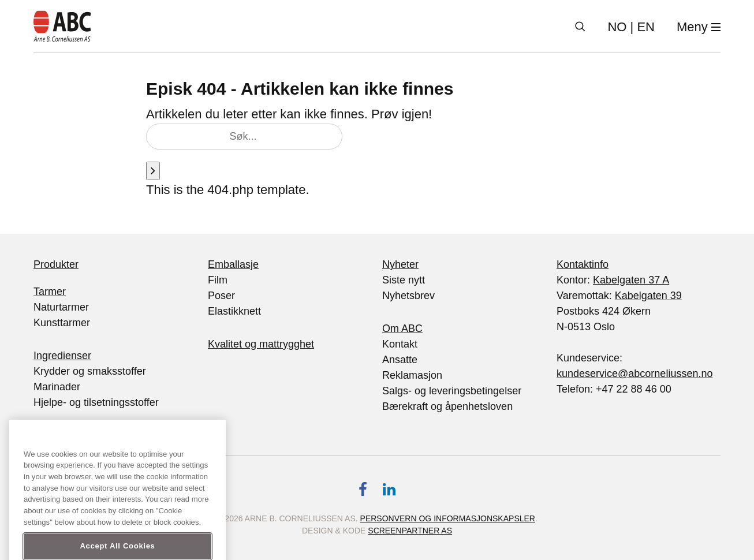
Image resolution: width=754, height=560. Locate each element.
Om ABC (402, 328)
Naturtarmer (61, 307)
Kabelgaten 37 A (631, 280)
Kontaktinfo (583, 264)
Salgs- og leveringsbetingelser (452, 391)
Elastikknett (234, 311)
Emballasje (233, 264)
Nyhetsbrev (408, 296)
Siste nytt (404, 280)
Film (218, 280)
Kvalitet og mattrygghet (261, 344)
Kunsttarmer (62, 323)
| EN (631, 27)
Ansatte (400, 360)
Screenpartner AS (410, 531)
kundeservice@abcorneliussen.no (634, 374)
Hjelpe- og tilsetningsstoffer (96, 402)
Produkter (56, 264)
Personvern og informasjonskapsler (448, 518)
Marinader (57, 387)
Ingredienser (62, 356)
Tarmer (50, 292)
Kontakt (400, 344)
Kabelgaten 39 (648, 296)
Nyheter (400, 264)
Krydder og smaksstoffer (90, 371)
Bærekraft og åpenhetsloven (447, 406)
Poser (221, 296)
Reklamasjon (412, 375)
